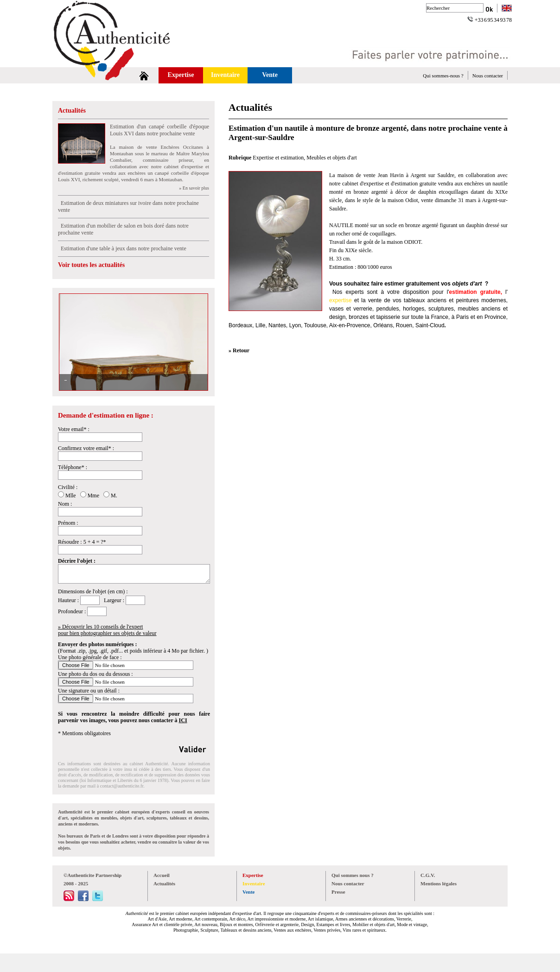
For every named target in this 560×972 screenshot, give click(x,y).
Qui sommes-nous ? (443, 76)
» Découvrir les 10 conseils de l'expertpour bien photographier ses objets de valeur (107, 630)
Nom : (65, 504)
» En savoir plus (194, 188)
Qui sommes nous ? (353, 875)
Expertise (181, 75)
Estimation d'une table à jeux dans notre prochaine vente (122, 248)
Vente (270, 75)
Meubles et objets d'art (331, 158)
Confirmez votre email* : (86, 448)
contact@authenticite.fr (122, 786)
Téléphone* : (73, 467)
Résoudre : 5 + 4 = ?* (82, 542)
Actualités (72, 111)
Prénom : (68, 523)
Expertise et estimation (278, 158)
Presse (338, 892)
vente (375, 300)
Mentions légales (439, 883)
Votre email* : (74, 429)
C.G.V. (428, 875)
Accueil (162, 875)
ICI (183, 720)
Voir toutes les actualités (91, 265)
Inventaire (225, 75)
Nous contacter (488, 76)
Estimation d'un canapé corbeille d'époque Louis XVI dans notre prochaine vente (159, 130)
